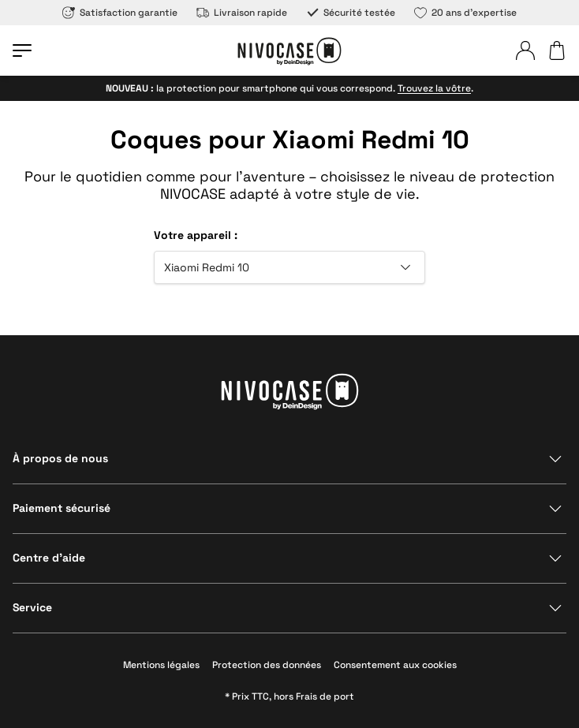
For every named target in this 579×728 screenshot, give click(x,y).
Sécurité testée (351, 13)
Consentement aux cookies (395, 665)
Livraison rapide (242, 13)
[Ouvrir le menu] (22, 50)
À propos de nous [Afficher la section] (60, 458)
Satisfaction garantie (120, 13)
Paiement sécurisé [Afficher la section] (62, 508)
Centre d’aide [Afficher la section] (49, 558)
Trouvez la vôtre (434, 88)
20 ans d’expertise (465, 13)
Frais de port (325, 696)
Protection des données (267, 665)
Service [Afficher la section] (32, 607)
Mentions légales (161, 665)
